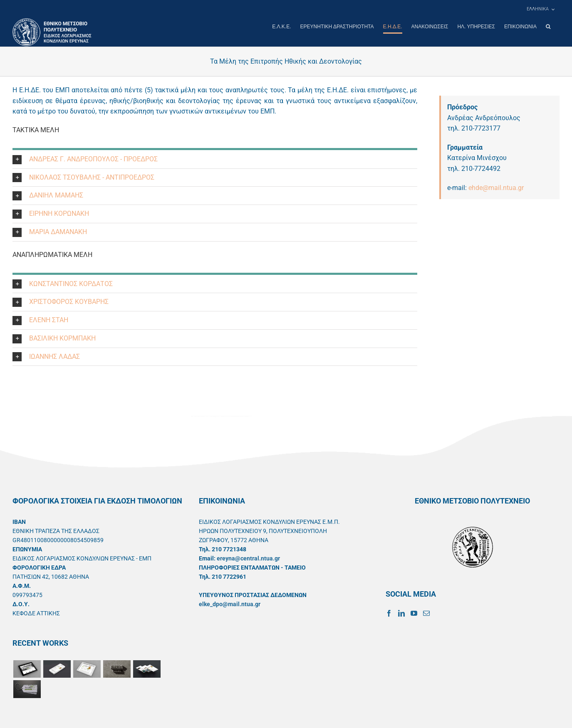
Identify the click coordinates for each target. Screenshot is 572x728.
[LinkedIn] (401, 613)
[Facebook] (389, 613)
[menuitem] (540, 9)
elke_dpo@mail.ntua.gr (230, 604)
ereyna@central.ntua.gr (248, 558)
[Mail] (426, 613)
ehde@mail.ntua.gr (496, 187)
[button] (548, 27)
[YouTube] (414, 613)
